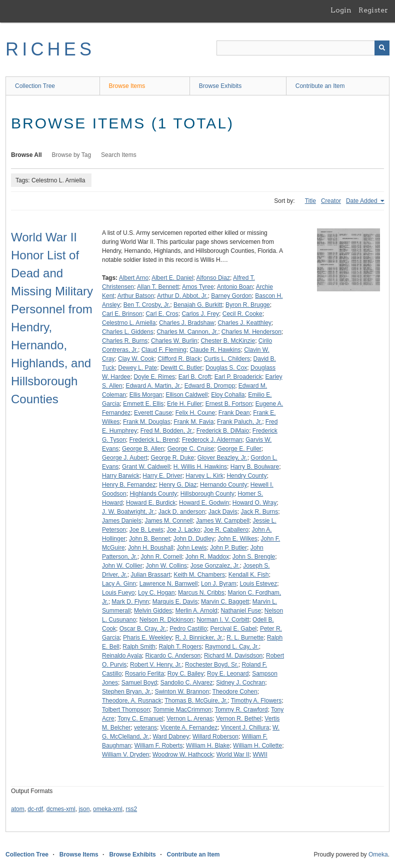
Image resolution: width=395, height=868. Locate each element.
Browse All (26, 155)
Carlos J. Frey (200, 314)
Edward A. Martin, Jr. (153, 386)
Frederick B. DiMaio (223, 431)
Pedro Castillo (188, 629)
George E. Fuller (239, 449)
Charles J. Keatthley (244, 323)
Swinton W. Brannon (182, 692)
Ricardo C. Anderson (173, 656)
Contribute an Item (320, 86)
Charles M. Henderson (251, 332)
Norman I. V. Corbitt (223, 620)
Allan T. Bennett (158, 287)
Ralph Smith (139, 647)
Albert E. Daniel (172, 278)
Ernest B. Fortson (229, 404)
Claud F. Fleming (164, 350)
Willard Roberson (215, 737)
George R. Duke (172, 458)
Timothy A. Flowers (256, 701)
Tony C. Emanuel (140, 719)
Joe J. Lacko (183, 530)
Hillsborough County (207, 494)
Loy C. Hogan (156, 593)
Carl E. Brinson (122, 314)
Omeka (378, 855)
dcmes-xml (61, 809)
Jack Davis (223, 512)
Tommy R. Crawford (241, 710)
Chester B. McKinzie (228, 341)
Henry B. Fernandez (129, 485)
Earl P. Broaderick (238, 377)
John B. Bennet (149, 539)
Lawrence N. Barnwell (169, 584)
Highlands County (153, 494)
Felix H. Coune (195, 413)
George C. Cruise (191, 449)
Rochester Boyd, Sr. (212, 665)
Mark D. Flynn (130, 602)
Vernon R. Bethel (239, 719)
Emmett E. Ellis (143, 404)
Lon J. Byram (219, 584)
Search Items (119, 155)
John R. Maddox (207, 557)
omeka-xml (108, 809)
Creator (331, 201)
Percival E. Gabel (234, 629)
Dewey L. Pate (137, 368)
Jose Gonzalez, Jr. (215, 566)
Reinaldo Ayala (122, 656)
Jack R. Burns (259, 512)
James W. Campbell (223, 521)
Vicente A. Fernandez (189, 728)
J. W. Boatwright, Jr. (128, 512)
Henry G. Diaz (178, 485)
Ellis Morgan (146, 395)
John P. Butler (228, 548)
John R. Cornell (161, 557)
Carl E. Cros (162, 314)
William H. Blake (208, 746)
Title (310, 201)
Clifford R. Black (179, 359)
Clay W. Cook (136, 359)
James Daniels (122, 521)
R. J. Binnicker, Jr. (199, 638)
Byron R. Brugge (248, 305)
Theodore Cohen (235, 692)
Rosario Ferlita (144, 674)
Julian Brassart (150, 575)
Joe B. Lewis (146, 530)
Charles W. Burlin (174, 341)
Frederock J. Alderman (212, 440)
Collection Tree (35, 86)
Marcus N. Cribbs (201, 593)
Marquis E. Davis (175, 602)
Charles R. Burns (125, 341)
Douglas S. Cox (226, 368)
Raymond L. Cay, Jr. (232, 647)
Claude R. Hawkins (215, 350)
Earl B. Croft (195, 377)
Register (373, 10)
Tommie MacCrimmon (182, 710)
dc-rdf (35, 809)
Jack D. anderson (182, 512)
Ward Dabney (171, 737)
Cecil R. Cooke (242, 314)
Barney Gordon (231, 296)
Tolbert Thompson (126, 710)
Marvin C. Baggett (225, 602)
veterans (145, 728)
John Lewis (191, 548)
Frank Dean (234, 413)
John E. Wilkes (237, 539)
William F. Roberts (159, 746)
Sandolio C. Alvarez (187, 683)
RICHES (50, 49)
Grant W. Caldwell (146, 467)
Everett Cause (153, 413)
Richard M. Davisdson (233, 656)
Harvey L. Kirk (204, 476)
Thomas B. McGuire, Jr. (196, 701)
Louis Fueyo (118, 593)
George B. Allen (143, 449)
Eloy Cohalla (228, 395)
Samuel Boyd (139, 683)
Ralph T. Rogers (180, 647)
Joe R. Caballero (226, 530)
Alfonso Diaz (213, 278)
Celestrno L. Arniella (129, 323)
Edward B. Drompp (210, 386)
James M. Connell (168, 521)
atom (18, 809)
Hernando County (223, 485)
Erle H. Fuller (184, 404)
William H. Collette (257, 746)
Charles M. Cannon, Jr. (187, 332)
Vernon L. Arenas (189, 719)
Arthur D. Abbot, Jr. (182, 296)
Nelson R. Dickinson (166, 620)
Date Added (362, 201)
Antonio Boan (235, 287)
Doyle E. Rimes (154, 377)
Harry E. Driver (162, 476)
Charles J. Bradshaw (187, 323)
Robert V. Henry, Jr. (156, 665)
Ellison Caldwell (186, 395)
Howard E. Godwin (204, 503)
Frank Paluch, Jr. (239, 422)
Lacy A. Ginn (119, 584)
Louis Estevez (258, 584)
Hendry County (246, 476)
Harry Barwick (121, 476)
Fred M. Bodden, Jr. (167, 431)
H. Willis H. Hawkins (200, 467)
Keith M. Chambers (199, 575)
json (84, 809)
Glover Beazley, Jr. (222, 458)
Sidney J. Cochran (240, 683)
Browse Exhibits (220, 86)
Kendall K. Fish (249, 575)
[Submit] (382, 48)
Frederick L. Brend (154, 440)
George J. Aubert (125, 458)
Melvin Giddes (153, 611)
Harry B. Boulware (255, 467)
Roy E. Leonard (228, 674)
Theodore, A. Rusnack (132, 701)
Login (341, 10)
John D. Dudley (194, 539)
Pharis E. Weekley (147, 638)
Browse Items (127, 86)
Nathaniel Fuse (241, 611)
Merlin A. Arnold (196, 611)
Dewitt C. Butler (181, 368)
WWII (260, 755)
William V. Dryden (125, 755)
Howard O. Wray (254, 503)
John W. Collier (122, 566)
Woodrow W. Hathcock (183, 755)
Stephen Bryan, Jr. (127, 692)
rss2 (131, 809)
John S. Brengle (254, 557)
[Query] (303, 48)
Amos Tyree (198, 287)
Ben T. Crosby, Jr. (147, 305)
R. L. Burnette (245, 638)
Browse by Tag (72, 155)
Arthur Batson (136, 296)
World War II (233, 755)
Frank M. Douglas (147, 422)
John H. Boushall (151, 548)
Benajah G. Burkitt (198, 305)
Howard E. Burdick (151, 503)
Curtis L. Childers (227, 359)
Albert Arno (134, 278)
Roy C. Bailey (186, 674)
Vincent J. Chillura (245, 728)
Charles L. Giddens (128, 332)
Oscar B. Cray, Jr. (143, 629)
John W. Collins (166, 566)
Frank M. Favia (193, 422)
